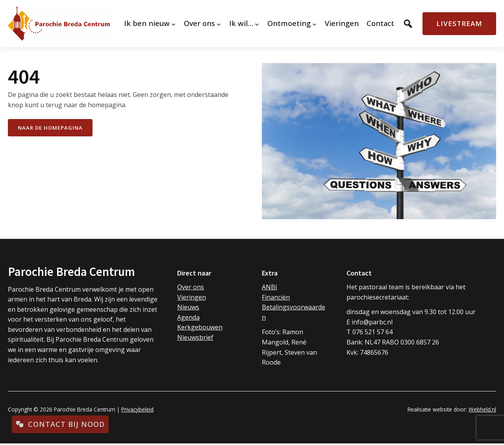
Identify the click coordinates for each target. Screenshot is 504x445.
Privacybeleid (137, 409)
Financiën (276, 297)
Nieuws (188, 307)
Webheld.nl (482, 409)
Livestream (459, 23)
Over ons (191, 287)
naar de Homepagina (50, 128)
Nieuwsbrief (195, 337)
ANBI (270, 287)
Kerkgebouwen (200, 327)
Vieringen (192, 297)
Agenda (188, 317)
